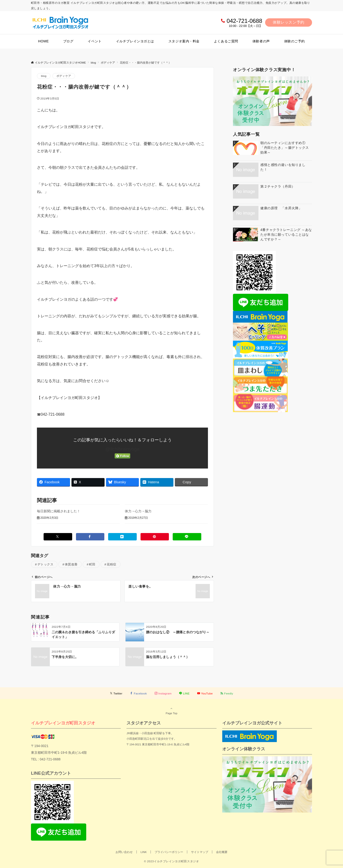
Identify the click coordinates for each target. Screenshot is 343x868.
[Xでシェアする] (58, 537)
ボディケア (64, 76)
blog (44, 76)
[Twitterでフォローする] (116, 693)
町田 (92, 564)
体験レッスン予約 (289, 22)
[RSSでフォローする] (227, 693)
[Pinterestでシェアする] (155, 537)
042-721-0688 (244, 21)
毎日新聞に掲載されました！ (59, 511)
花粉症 (112, 564)
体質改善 (71, 564)
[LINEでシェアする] (187, 537)
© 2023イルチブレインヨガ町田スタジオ (171, 861)
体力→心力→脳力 (138, 511)
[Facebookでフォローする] (139, 693)
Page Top (171, 711)
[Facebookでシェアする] (90, 537)
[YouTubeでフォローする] (205, 693)
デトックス (45, 564)
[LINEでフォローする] (184, 693)
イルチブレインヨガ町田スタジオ (63, 723)
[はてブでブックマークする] (122, 537)
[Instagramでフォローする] (163, 693)
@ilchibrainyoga (123, 449)
